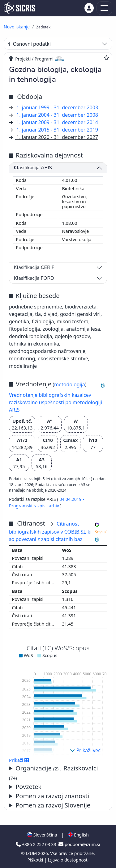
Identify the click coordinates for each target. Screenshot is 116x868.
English (78, 835)
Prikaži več (85, 750)
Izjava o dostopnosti (68, 860)
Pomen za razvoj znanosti (52, 796)
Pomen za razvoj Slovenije (53, 805)
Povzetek (28, 787)
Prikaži (19, 760)
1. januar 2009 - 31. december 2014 (57, 122)
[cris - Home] (19, 8)
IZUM (32, 853)
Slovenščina (42, 835)
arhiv (54, 506)
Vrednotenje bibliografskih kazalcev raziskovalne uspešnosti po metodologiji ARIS (56, 402)
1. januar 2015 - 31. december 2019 (57, 130)
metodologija (70, 384)
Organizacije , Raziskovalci (54, 772)
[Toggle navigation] (104, 8)
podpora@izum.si (79, 844)
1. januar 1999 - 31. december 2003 (57, 107)
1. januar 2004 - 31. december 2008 (57, 115)
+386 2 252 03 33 (37, 844)
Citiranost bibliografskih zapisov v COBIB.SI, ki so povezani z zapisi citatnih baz (50, 531)
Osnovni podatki (30, 44)
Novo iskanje (17, 27)
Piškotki (36, 860)
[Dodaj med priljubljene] (106, 58)
